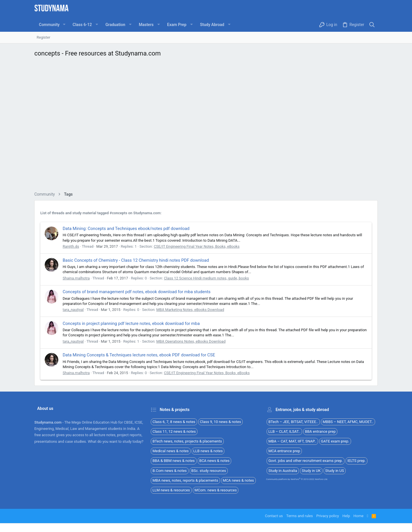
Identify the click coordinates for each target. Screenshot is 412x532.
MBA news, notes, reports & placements (185, 480)
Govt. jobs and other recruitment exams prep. (306, 461)
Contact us (274, 516)
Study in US (335, 471)
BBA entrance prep (320, 431)
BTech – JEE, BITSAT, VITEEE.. (293, 422)
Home (358, 516)
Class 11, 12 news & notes (174, 431)
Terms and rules (300, 516)
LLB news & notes (208, 451)
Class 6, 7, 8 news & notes (174, 422)
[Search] (372, 25)
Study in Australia (283, 471)
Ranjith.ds (71, 246)
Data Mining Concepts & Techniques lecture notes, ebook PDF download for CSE (139, 355)
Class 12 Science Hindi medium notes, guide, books (206, 278)
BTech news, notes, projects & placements (187, 441)
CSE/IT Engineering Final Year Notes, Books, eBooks (197, 246)
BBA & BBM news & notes (174, 461)
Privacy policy (327, 516)
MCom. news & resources (216, 490)
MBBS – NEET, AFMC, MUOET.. (348, 422)
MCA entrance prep (284, 451)
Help (346, 516)
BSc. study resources (209, 471)
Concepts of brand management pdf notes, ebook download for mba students (137, 292)
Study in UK (311, 471)
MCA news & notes (238, 480)
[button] (64, 25)
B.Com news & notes (170, 471)
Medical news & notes (171, 451)
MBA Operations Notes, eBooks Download (191, 341)
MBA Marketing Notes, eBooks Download (190, 310)
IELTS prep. (356, 461)
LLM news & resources (171, 490)
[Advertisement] (206, 126)
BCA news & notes (215, 461)
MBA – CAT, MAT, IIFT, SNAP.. (292, 441)
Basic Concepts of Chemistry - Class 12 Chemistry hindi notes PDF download (136, 260)
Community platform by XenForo (297, 479)
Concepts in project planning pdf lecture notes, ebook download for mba (131, 323)
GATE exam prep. (335, 441)
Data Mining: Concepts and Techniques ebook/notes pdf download (126, 229)
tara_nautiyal (73, 310)
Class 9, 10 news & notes (221, 422)
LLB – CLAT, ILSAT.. (284, 431)
